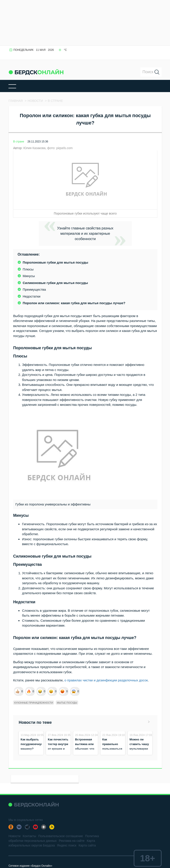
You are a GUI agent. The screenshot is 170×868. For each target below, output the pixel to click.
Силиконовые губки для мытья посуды (55, 283)
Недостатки (31, 296)
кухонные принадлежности (34, 703)
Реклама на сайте (72, 841)
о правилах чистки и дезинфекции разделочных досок (106, 680)
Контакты (29, 836)
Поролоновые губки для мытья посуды (55, 262)
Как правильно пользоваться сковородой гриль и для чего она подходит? (112, 753)
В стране (18, 142)
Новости (14, 836)
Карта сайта (87, 845)
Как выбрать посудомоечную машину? (32, 744)
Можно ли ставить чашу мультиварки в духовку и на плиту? (140, 749)
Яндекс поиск (67, 845)
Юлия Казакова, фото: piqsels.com (48, 148)
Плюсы (28, 269)
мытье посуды (67, 703)
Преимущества (34, 289)
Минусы (29, 276)
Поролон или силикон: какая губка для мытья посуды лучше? (74, 303)
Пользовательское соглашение (61, 836)
